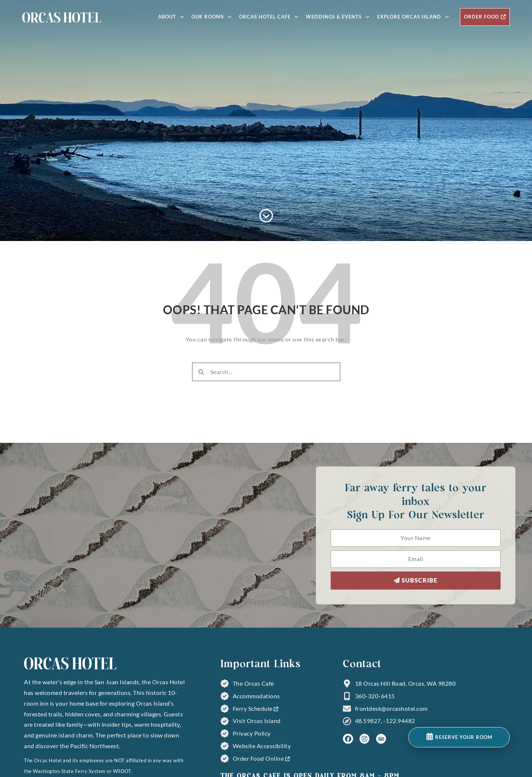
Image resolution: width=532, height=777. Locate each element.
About (171, 17)
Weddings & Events (338, 17)
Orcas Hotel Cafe (269, 17)
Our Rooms (212, 17)
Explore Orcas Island (413, 17)
